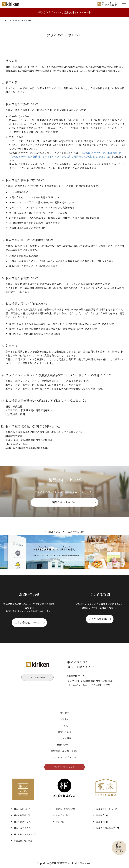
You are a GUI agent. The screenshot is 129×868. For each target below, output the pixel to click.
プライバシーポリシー (64, 757)
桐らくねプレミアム (23, 822)
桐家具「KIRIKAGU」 (66, 809)
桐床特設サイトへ (105, 809)
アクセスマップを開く (37, 677)
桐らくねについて (22, 809)
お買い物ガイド (64, 745)
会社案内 (64, 713)
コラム (64, 726)
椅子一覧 (60, 822)
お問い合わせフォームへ (29, 623)
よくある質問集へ (99, 619)
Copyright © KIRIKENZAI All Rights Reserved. (64, 863)
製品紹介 (100, 815)
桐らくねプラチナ (22, 828)
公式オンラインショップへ (64, 767)
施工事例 (100, 822)
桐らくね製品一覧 (22, 815)
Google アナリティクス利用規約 (100, 153)
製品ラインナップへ (64, 502)
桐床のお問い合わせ (106, 828)
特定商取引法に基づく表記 (64, 751)
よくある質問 (64, 738)
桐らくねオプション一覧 (25, 834)
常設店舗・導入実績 (23, 841)
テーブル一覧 (62, 815)
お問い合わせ (64, 732)
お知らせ (65, 719)
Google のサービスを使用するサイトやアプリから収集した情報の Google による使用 (58, 156)
